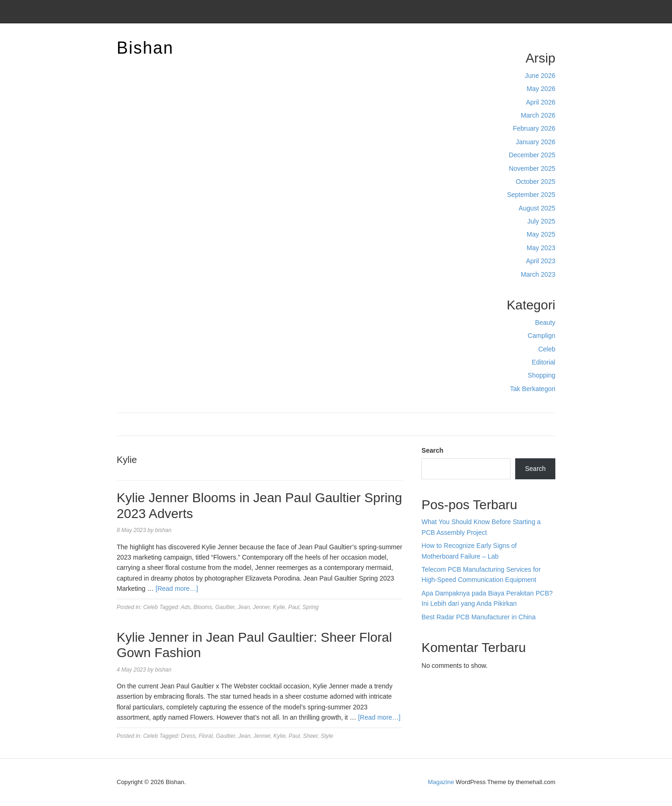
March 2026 (538, 115)
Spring (311, 607)
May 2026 (541, 89)
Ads (185, 607)
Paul (294, 607)
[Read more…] (177, 589)
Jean (244, 607)
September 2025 (531, 195)
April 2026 (541, 102)
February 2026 (534, 128)
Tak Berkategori (533, 389)
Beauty (545, 322)
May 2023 (541, 248)
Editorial (543, 362)
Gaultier (225, 607)
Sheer (310, 736)
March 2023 (538, 274)
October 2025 (535, 182)
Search (432, 450)
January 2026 (535, 142)
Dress (188, 736)
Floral (206, 736)
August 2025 (537, 208)
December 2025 (532, 155)
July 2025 (541, 221)
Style (327, 736)
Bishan (145, 48)
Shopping (542, 375)
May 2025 (541, 234)
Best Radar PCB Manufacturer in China (478, 617)
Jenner (261, 607)
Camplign (542, 336)
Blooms (203, 607)
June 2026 (540, 76)
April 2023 (541, 261)
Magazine (441, 782)
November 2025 (532, 168)
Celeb (547, 349)
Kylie (279, 607)
